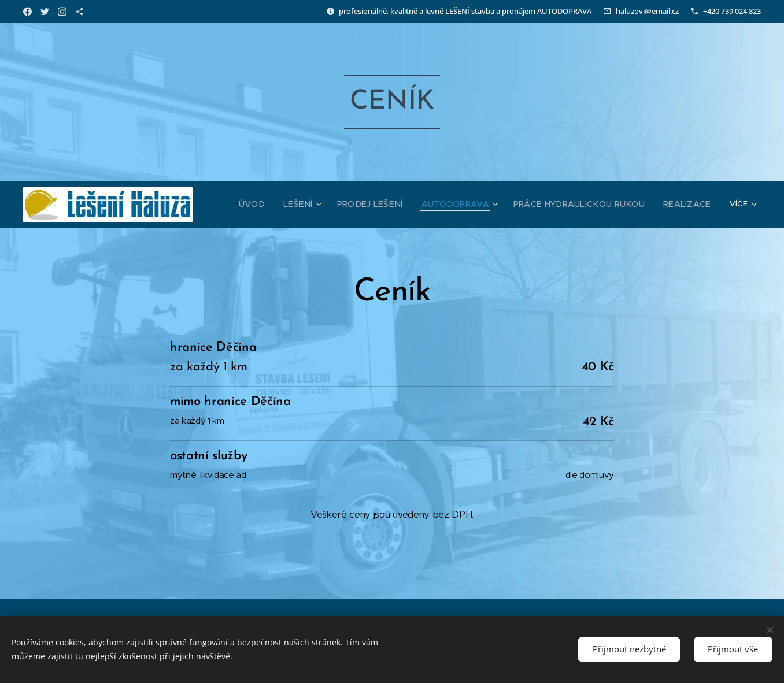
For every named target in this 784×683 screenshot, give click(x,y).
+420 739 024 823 (732, 11)
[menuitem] (283, 205)
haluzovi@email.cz (647, 11)
